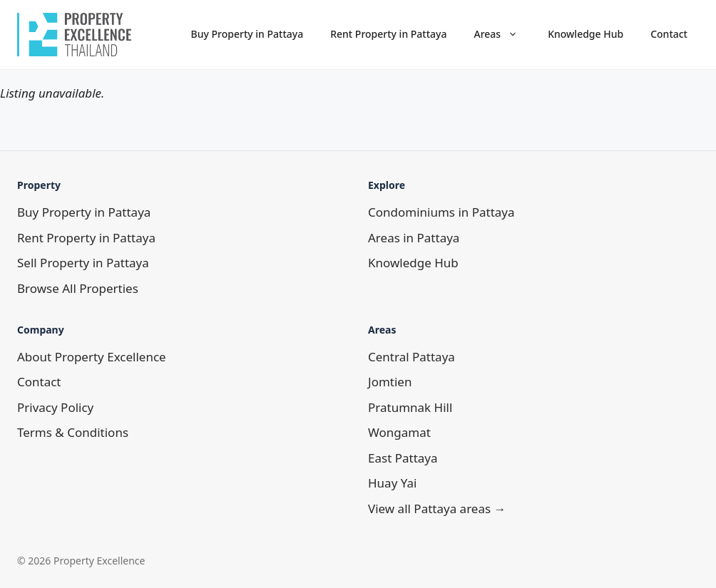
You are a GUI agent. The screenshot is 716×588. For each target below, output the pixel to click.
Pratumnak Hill (410, 407)
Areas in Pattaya (414, 238)
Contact (669, 34)
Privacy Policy (55, 407)
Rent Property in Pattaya (388, 34)
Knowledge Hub (585, 34)
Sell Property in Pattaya (83, 263)
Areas (503, 34)
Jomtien (390, 382)
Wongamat (399, 432)
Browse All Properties (78, 288)
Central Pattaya (411, 357)
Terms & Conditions (73, 432)
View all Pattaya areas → (437, 509)
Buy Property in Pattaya (247, 34)
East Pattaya (403, 458)
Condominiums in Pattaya (441, 212)
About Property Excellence (92, 357)
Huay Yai (392, 483)
